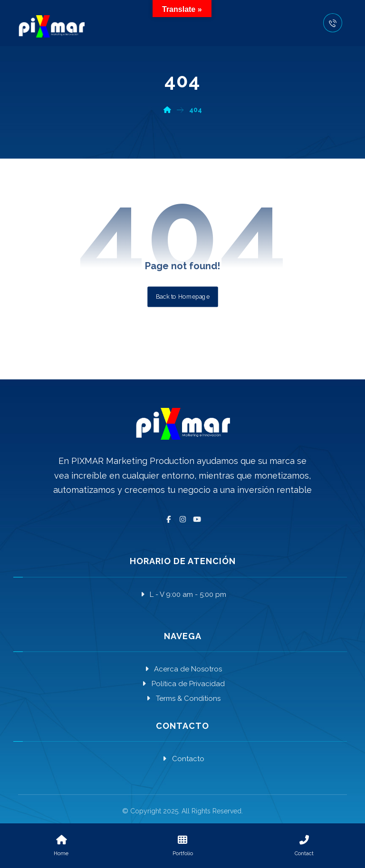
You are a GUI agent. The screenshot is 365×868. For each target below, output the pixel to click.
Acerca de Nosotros (182, 669)
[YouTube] (197, 519)
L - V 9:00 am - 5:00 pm (182, 594)
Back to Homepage (183, 296)
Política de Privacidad (183, 684)
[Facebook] (168, 519)
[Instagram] (182, 519)
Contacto (183, 759)
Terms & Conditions (183, 698)
